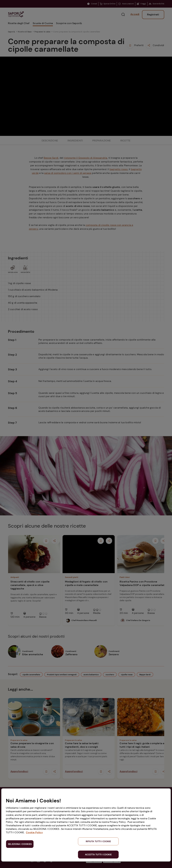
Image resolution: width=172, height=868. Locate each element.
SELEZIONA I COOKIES (20, 844)
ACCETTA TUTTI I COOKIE (98, 855)
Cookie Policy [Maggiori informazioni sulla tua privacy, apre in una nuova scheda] (34, 832)
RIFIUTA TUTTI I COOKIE (98, 841)
